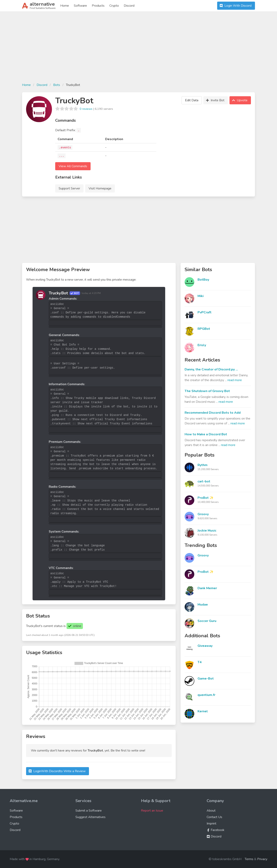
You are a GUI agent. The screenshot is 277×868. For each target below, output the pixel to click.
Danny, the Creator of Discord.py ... (211, 369)
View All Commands (73, 166)
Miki (201, 296)
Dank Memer (207, 588)
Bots (57, 85)
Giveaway (205, 646)
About (211, 811)
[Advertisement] (138, 49)
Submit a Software (89, 811)
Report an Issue (152, 811)
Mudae (203, 605)
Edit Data (192, 100)
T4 (200, 662)
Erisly (202, 345)
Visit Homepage (100, 188)
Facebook (216, 830)
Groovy (203, 514)
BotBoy (203, 280)
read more (235, 380)
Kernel (203, 711)
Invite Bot (215, 100)
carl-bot (204, 481)
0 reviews (86, 109)
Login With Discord (235, 6)
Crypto (114, 6)
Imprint (211, 824)
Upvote (239, 100)
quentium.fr (206, 695)
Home (65, 6)
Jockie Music (207, 531)
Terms (249, 859)
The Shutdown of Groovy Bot (207, 391)
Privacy (262, 859)
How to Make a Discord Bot (206, 434)
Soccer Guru (207, 621)
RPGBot (204, 329)
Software (80, 6)
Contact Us (214, 817)
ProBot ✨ (206, 498)
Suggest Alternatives (90, 817)
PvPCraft (205, 312)
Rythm (202, 465)
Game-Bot (206, 679)
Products (98, 6)
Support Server (69, 188)
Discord (129, 6)
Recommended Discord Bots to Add (213, 413)
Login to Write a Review (57, 771)
